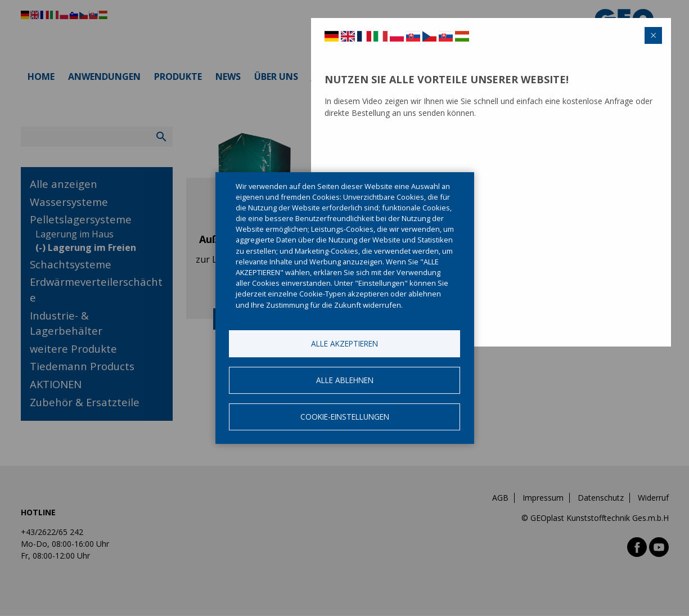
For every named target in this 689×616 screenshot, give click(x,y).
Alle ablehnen (345, 380)
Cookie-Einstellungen (345, 417)
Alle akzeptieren (344, 343)
